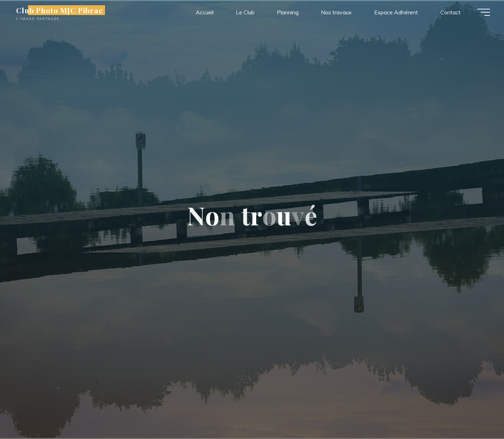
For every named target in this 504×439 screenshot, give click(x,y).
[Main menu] (484, 12)
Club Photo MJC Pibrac (59, 10)
